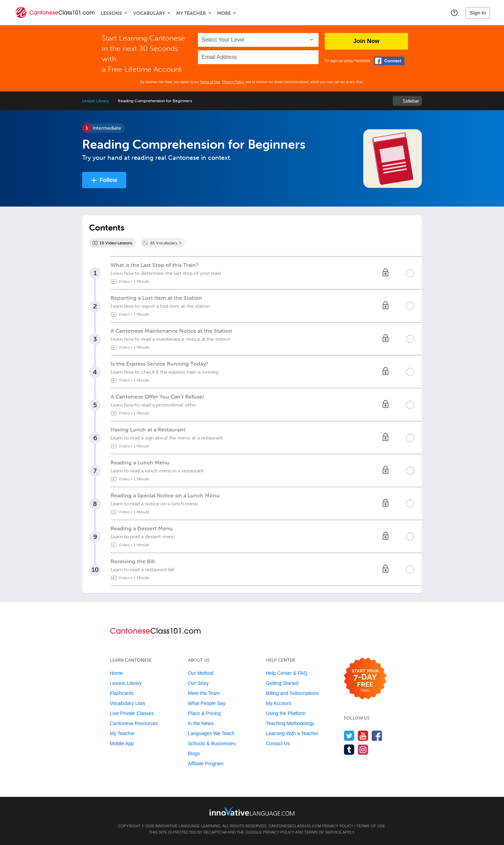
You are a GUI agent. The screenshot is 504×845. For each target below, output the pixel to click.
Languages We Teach (211, 733)
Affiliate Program (206, 764)
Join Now (366, 41)
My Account (278, 703)
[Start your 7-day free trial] (365, 679)
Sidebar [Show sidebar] (411, 101)
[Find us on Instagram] (363, 750)
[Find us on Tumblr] (349, 750)
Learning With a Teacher (292, 733)
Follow (108, 180)
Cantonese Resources (134, 723)
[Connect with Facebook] (389, 61)
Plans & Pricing (204, 713)
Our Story (198, 683)
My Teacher (191, 13)
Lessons (111, 13)
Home (116, 673)
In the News (201, 723)
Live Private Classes (132, 713)
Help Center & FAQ (287, 673)
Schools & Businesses (212, 743)
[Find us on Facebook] (377, 736)
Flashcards (122, 693)
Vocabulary (149, 13)
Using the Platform (286, 713)
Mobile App (122, 743)
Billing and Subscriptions (292, 693)
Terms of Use (210, 82)
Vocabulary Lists (128, 703)
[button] (454, 12)
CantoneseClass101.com (294, 826)
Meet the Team (204, 693)
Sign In (478, 13)
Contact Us (278, 743)
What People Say (207, 703)
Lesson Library (95, 101)
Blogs (194, 753)
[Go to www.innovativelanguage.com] (252, 811)
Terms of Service (323, 832)
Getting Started (282, 683)
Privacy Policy (233, 82)
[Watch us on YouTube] (363, 736)
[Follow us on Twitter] (349, 736)
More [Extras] (224, 13)
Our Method (201, 673)
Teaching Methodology (290, 723)
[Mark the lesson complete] (410, 273)
